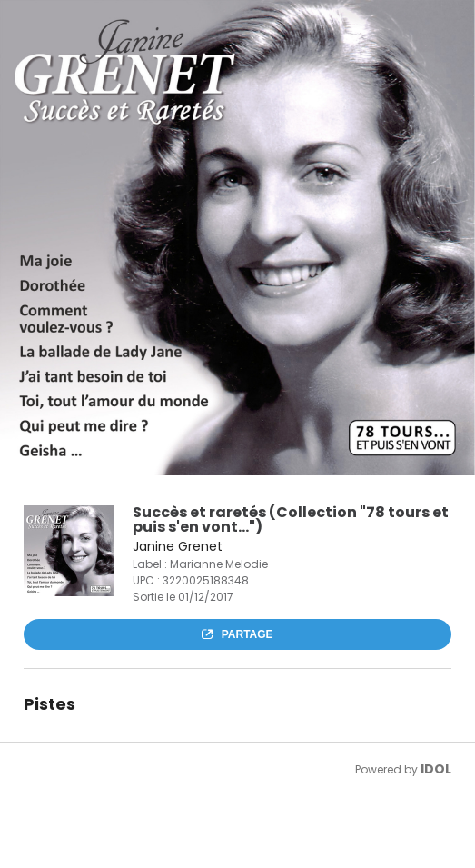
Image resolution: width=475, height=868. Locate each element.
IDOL (436, 769)
